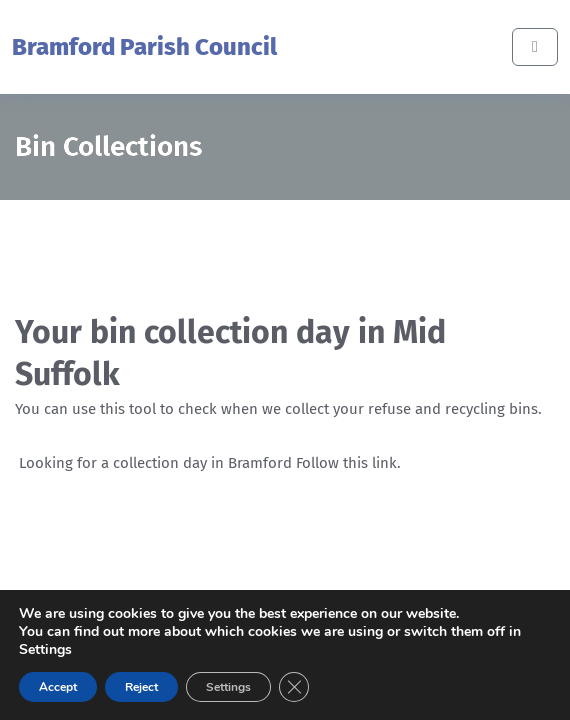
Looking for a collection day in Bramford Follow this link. (210, 463)
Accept (58, 687)
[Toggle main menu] (535, 47)
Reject (141, 687)
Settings (228, 687)
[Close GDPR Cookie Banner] (294, 687)
